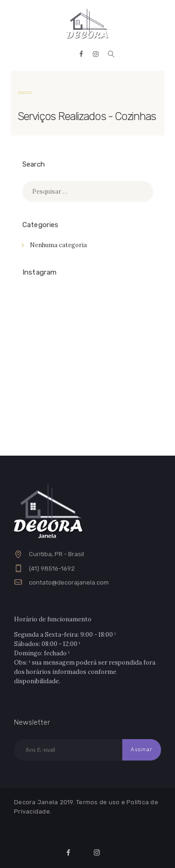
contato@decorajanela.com (69, 582)
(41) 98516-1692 (52, 569)
